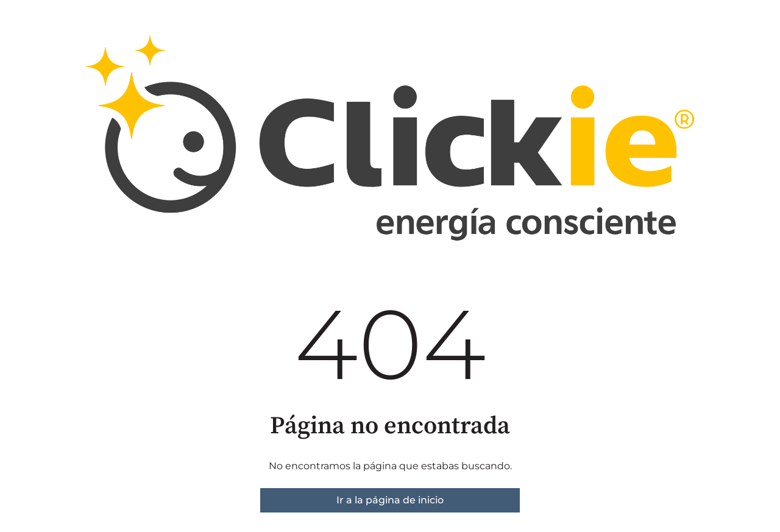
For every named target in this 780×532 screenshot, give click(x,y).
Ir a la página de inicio (390, 500)
